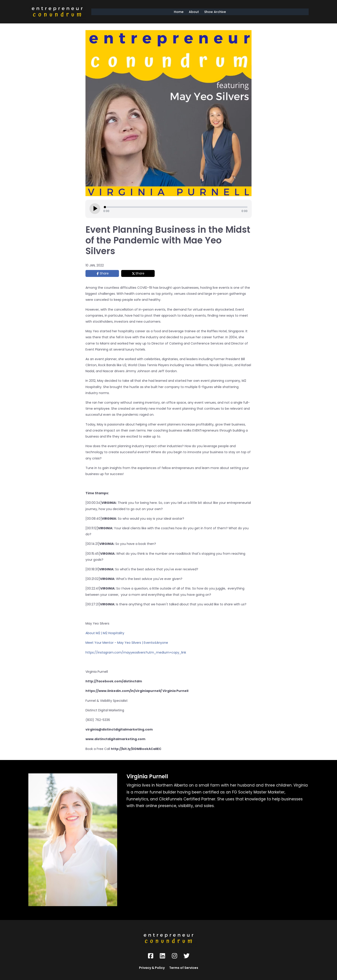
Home (179, 12)
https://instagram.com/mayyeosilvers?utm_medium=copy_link (136, 652)
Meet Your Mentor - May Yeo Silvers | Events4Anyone (127, 643)
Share (104, 273)
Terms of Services (184, 968)
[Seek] (175, 207)
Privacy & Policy (152, 968)
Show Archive (215, 12)
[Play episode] (95, 209)
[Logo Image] (57, 12)
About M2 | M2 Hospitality (105, 633)
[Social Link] (151, 956)
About (194, 12)
